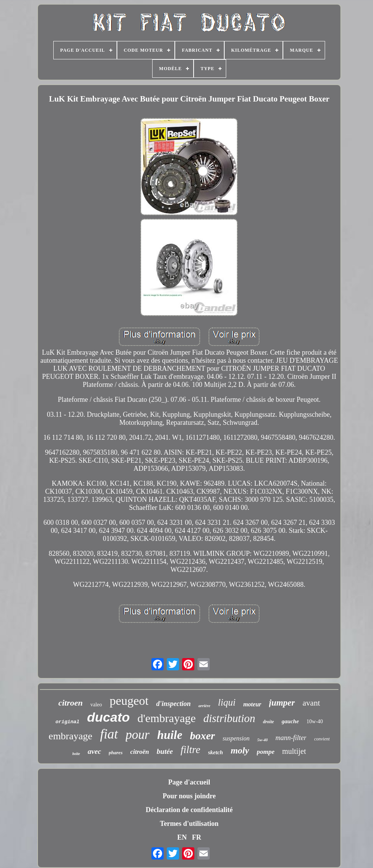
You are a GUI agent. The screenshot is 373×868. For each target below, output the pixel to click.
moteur (252, 704)
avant (311, 703)
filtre (191, 750)
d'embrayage (167, 718)
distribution (229, 718)
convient (322, 739)
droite (269, 722)
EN (182, 837)
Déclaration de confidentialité (189, 810)
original (67, 722)
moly (240, 750)
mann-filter (291, 738)
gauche (290, 721)
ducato (108, 717)
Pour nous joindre (189, 796)
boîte (76, 754)
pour (138, 735)
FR (197, 837)
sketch (216, 752)
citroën (140, 752)
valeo (96, 705)
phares (116, 753)
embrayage (71, 736)
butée (165, 751)
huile (170, 735)
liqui (227, 702)
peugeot (129, 701)
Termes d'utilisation (189, 824)
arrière (204, 706)
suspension (236, 738)
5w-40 (263, 740)
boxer (202, 736)
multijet (294, 751)
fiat (109, 734)
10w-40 (315, 721)
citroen (71, 703)
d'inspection (173, 704)
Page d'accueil (189, 782)
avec (94, 751)
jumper (282, 703)
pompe (266, 752)
